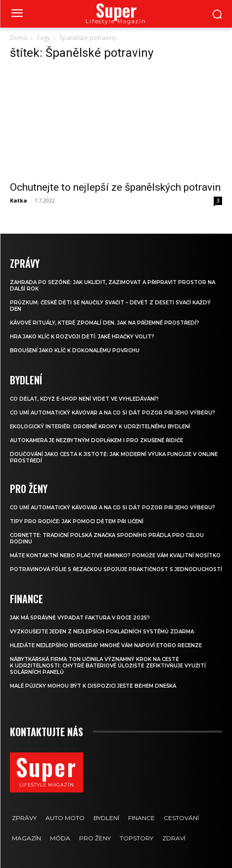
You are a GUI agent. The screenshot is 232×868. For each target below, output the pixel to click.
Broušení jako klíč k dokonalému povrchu (75, 351)
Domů (19, 38)
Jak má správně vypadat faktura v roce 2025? (80, 618)
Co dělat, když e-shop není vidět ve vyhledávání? (84, 399)
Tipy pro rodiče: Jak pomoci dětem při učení (77, 521)
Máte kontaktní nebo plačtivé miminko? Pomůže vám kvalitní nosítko (115, 556)
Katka (19, 200)
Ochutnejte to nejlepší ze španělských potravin (115, 187)
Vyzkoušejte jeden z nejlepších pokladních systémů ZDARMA (102, 632)
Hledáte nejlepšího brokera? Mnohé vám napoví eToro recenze (106, 645)
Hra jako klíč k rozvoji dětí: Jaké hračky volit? (82, 337)
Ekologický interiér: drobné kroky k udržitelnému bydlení (100, 427)
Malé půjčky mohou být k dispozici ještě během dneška (93, 686)
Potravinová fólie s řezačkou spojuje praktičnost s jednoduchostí (116, 569)
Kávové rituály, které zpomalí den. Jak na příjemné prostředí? (105, 323)
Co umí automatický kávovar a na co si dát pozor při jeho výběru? (113, 413)
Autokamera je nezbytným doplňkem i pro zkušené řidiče (96, 440)
